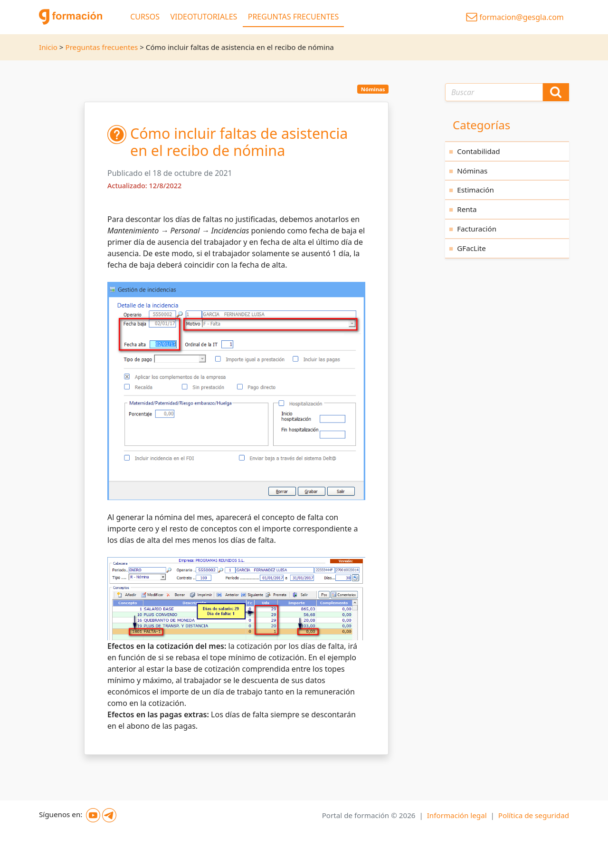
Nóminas (472, 171)
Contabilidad (478, 151)
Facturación (477, 229)
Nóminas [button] (373, 89)
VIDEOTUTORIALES (204, 17)
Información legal (457, 815)
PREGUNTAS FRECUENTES (294, 17)
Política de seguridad (534, 815)
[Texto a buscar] (494, 92)
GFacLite (471, 248)
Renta (467, 209)
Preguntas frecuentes (101, 47)
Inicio (48, 47)
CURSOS (145, 17)
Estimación (475, 190)
